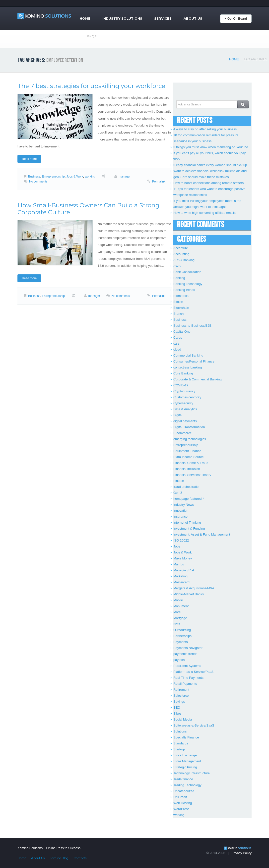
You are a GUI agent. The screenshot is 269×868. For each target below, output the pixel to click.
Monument (181, 606)
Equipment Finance (187, 451)
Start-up (179, 749)
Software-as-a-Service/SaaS (194, 725)
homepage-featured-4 (189, 499)
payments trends (185, 654)
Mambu (179, 564)
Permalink (159, 182)
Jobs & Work (75, 177)
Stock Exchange (185, 755)
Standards (181, 743)
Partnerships (182, 636)
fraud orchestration (187, 487)
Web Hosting (183, 803)
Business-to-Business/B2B (192, 326)
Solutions (180, 731)
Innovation (181, 511)
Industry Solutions (122, 18)
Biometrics (181, 296)
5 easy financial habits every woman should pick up (210, 165)
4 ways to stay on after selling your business (205, 129)
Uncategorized (184, 791)
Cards (178, 338)
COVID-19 (181, 385)
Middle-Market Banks (189, 594)
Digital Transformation (189, 427)
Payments (181, 642)
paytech (179, 660)
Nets (177, 624)
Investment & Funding (189, 528)
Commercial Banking (188, 355)
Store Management (187, 761)
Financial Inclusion (187, 469)
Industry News (184, 505)
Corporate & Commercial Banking (198, 379)
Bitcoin (178, 302)
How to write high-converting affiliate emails (204, 213)
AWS (177, 266)
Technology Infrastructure (192, 773)
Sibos (177, 713)
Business (34, 177)
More (177, 612)
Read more (29, 159)
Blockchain (181, 308)
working (90, 177)
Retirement (181, 690)
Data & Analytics (185, 409)
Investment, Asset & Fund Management (202, 534)
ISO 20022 (181, 540)
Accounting (181, 254)
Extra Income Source (188, 457)
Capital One (182, 332)
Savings (179, 702)
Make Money (183, 558)
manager (125, 177)
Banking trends (184, 290)
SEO (177, 708)
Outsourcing (182, 630)
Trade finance (183, 779)
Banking (179, 278)
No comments (38, 182)
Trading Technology (187, 785)
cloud (177, 349)
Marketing (180, 576)
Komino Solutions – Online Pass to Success (49, 848)
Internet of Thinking (187, 523)
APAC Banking (184, 260)
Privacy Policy (241, 853)
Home (85, 18)
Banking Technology (188, 284)
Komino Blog (59, 858)
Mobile (178, 600)
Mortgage (180, 618)
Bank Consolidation (187, 272)
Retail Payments (185, 684)
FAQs (92, 36)
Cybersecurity (183, 403)
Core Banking (183, 373)
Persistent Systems (187, 666)
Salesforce (181, 696)
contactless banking (188, 367)
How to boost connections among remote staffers (208, 183)
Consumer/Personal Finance (194, 361)
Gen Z (178, 493)
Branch (178, 314)
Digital (178, 415)
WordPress (181, 809)
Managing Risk (184, 570)
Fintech (179, 481)
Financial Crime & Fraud (191, 463)
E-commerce (183, 433)
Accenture (181, 248)
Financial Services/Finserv (192, 475)
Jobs (177, 546)
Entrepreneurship (53, 177)
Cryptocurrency (184, 391)
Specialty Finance (186, 737)
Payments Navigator (188, 648)
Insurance (180, 517)
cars (176, 343)
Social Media (183, 719)
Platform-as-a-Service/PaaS (193, 672)
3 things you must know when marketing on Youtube (211, 147)
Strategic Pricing (185, 767)
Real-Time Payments (188, 678)
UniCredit (180, 797)
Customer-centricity (187, 397)
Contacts (80, 858)
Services (163, 18)
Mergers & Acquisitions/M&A (194, 588)
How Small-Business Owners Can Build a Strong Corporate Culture (88, 209)
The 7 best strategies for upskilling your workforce (91, 86)
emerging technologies (190, 439)
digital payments (185, 421)
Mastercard (181, 582)
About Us (193, 18)
